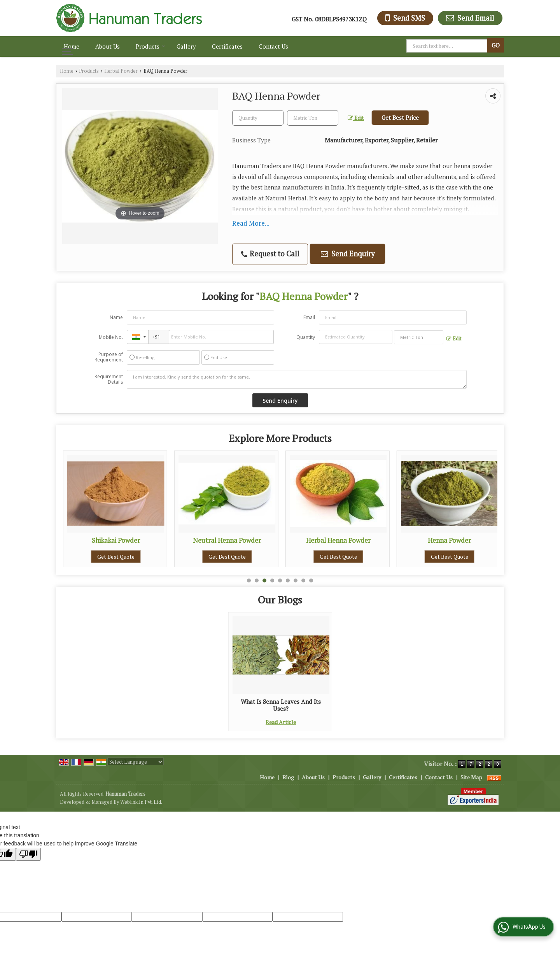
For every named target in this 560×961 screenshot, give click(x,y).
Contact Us (273, 46)
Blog (288, 777)
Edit (356, 118)
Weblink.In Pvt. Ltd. (141, 802)
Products (150, 46)
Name (116, 317)
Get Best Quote (116, 557)
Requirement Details (109, 379)
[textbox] (448, 46)
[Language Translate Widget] (136, 762)
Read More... (251, 223)
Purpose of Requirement (109, 357)
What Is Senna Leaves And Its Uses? (281, 705)
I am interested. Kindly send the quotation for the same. (297, 379)
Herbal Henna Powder (450, 540)
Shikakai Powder (227, 540)
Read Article (281, 722)
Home (72, 46)
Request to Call (270, 254)
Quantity (306, 337)
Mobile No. (111, 337)
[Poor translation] (28, 854)
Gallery (186, 46)
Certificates (227, 46)
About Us (108, 46)
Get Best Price (400, 117)
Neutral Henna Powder (338, 540)
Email (309, 317)
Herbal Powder (121, 71)
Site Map (471, 777)
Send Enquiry (348, 254)
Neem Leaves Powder (116, 540)
